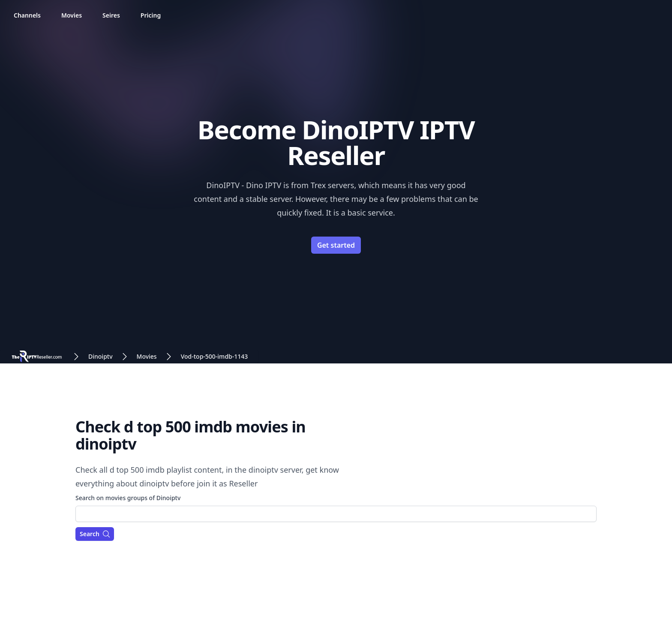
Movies (72, 15)
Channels (27, 15)
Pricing (151, 15)
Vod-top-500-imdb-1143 (214, 356)
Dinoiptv (100, 356)
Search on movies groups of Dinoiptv (128, 498)
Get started (336, 245)
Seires (111, 15)
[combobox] (336, 514)
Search (95, 534)
